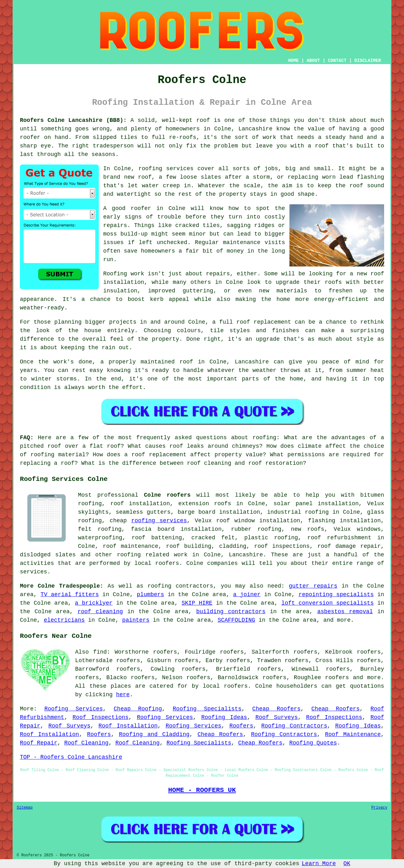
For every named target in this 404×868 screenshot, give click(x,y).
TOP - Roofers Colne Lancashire (71, 757)
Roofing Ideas (224, 717)
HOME (294, 61)
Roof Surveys (276, 717)
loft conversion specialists (327, 603)
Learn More (319, 864)
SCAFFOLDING (237, 620)
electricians (64, 620)
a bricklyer (94, 603)
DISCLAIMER (368, 61)
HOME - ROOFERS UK (202, 790)
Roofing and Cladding (154, 734)
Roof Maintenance (353, 734)
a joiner (247, 595)
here (123, 695)
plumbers (150, 595)
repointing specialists (336, 595)
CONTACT (337, 61)
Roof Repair (39, 743)
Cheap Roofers (276, 709)
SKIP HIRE (197, 603)
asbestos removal (345, 612)
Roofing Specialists (207, 709)
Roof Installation (128, 726)
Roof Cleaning (86, 743)
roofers (337, 678)
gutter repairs (313, 586)
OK (347, 864)
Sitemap (25, 808)
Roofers (241, 726)
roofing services (159, 521)
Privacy (379, 808)
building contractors (231, 612)
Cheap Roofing (138, 709)
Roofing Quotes (313, 743)
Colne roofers (167, 495)
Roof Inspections (101, 717)
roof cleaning (100, 612)
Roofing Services (73, 709)
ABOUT (313, 61)
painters (136, 620)
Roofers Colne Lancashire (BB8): (73, 120)
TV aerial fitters (70, 595)
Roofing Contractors (294, 726)
